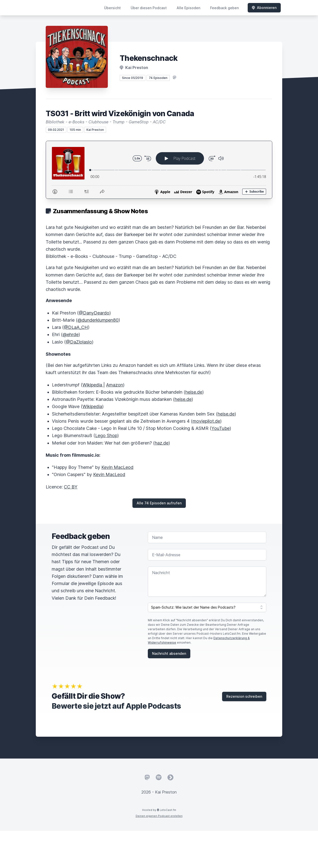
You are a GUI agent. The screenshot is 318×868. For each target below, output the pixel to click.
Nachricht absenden (169, 653)
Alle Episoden (188, 8)
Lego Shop (106, 435)
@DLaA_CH (76, 327)
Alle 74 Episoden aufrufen (159, 503)
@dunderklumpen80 (98, 320)
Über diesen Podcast (149, 8)
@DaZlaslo (79, 342)
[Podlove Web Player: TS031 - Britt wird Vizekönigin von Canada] (159, 170)
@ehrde (71, 334)
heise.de (194, 392)
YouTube (220, 428)
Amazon (115, 385)
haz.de (162, 443)
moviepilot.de (206, 421)
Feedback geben (224, 8)
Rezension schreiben (244, 696)
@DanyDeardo (94, 313)
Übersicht (112, 8)
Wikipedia (93, 385)
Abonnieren (264, 8)
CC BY (71, 487)
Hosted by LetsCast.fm (159, 810)
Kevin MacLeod (117, 467)
